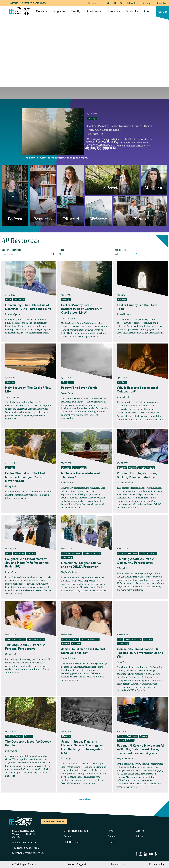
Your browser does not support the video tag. (84, 57)
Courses (41, 11)
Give (163, 11)
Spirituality (19, 554)
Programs (59, 11)
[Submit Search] (108, 3)
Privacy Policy (157, 864)
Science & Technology (72, 554)
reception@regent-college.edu (28, 853)
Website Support (77, 864)
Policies (140, 837)
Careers (140, 831)
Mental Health (79, 468)
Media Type (121, 250)
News (110, 831)
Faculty (76, 11)
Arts (71, 382)
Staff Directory (72, 842)
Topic (61, 250)
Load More (85, 799)
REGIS (118, 3)
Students (132, 11)
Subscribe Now (52, 821)
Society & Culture (146, 468)
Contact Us (70, 837)
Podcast (132, 468)
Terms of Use (118, 864)
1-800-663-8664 (31, 848)
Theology (66, 300)
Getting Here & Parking (76, 831)
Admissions (94, 11)
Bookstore (162, 3)
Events (111, 837)
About (148, 11)
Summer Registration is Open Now (28, 3)
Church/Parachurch (90, 640)
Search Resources (11, 250)
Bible (8, 300)
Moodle (132, 3)
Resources (113, 11)
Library (146, 3)
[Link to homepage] (20, 11)
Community (19, 300)
